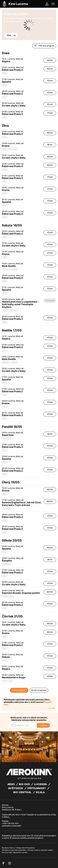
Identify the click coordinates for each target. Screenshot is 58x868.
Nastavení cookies (20, 852)
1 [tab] (28, 35)
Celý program (19, 690)
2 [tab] (30, 35)
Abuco (12, 848)
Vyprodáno (50, 300)
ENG (5, 73)
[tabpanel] (29, 25)
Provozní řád (7, 852)
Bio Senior (13, 149)
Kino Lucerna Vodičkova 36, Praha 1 (12, 808)
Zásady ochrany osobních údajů (40, 850)
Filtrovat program (44, 46)
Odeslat (44, 725)
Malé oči (6, 269)
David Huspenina (28, 848)
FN (10, 681)
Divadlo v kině (8, 596)
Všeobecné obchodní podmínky (14, 850)
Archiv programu (39, 690)
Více (11, 35)
